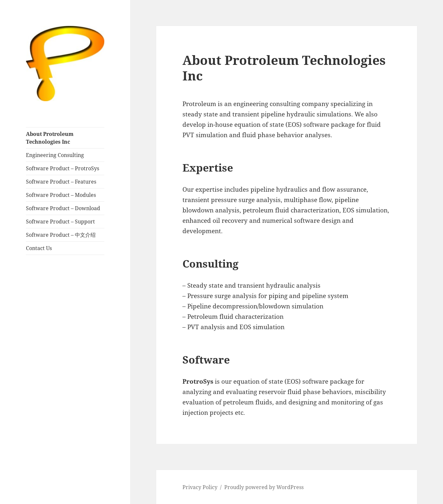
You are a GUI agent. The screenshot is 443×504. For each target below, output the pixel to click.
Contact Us (39, 248)
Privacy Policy (200, 487)
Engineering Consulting (55, 155)
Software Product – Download (63, 208)
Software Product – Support (60, 222)
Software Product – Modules (61, 195)
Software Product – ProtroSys (63, 168)
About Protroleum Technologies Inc (50, 138)
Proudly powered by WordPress (264, 487)
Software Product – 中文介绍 (61, 235)
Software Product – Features (61, 182)
